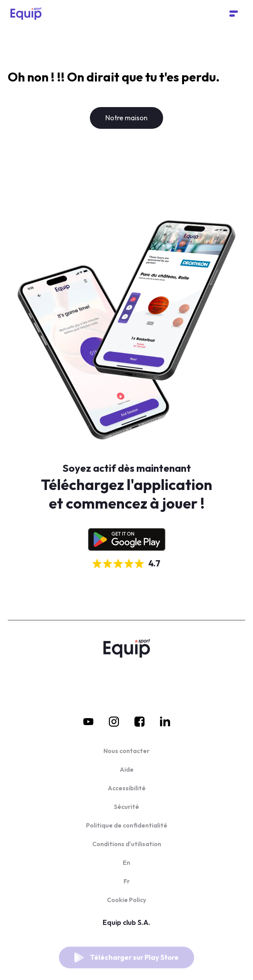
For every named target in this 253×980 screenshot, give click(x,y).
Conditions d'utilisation (127, 844)
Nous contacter (126, 751)
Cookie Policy (126, 900)
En (126, 862)
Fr (127, 881)
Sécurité (126, 807)
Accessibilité (127, 788)
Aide (127, 769)
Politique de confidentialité (127, 825)
